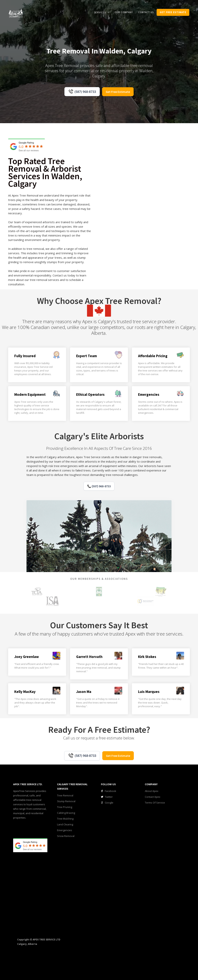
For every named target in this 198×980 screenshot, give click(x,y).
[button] (102, 12)
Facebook (111, 791)
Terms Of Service (155, 803)
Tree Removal (65, 795)
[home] (16, 13)
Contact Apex (153, 797)
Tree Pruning (65, 807)
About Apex (152, 791)
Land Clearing (65, 824)
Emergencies (65, 830)
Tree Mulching (65, 819)
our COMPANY (124, 12)
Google (109, 803)
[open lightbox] (115, 187)
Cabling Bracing (66, 813)
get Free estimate (173, 12)
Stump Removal (66, 801)
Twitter (109, 797)
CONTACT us (146, 12)
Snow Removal (66, 836)
